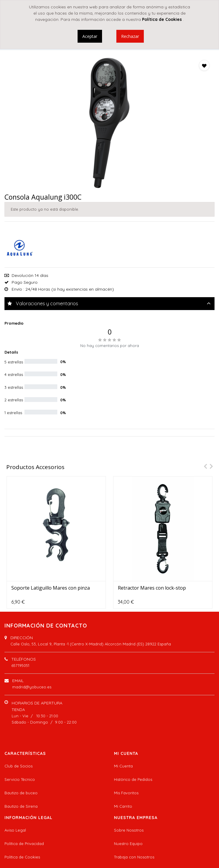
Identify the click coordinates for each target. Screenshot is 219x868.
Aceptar (90, 36)
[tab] (110, 304)
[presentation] (204, 466)
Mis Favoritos (126, 793)
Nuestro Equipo (128, 844)
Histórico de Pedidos (133, 779)
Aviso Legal (15, 830)
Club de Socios (18, 766)
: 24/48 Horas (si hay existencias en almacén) (69, 289)
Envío (17, 289)
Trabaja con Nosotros (134, 857)
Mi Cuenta (123, 766)
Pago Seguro (25, 282)
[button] (204, 65)
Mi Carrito (123, 806)
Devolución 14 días (30, 275)
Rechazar (130, 36)
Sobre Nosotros (129, 830)
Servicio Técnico (20, 779)
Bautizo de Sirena (21, 806)
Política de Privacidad (24, 844)
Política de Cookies (22, 857)
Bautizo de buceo (21, 793)
